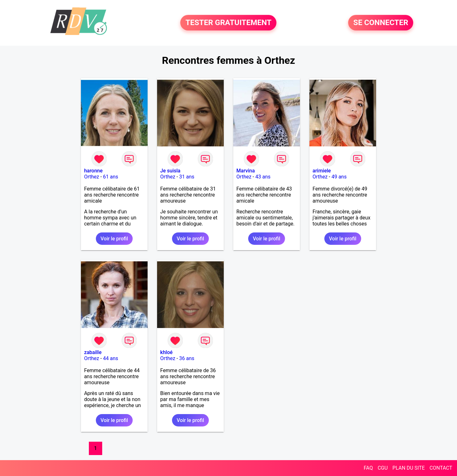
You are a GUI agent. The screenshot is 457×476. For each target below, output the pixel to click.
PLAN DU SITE (409, 468)
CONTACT (441, 468)
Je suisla (170, 171)
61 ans (111, 177)
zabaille (93, 352)
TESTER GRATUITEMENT (228, 23)
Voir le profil (114, 239)
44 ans (111, 358)
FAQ (368, 468)
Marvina (246, 171)
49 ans (339, 177)
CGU (383, 468)
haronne (93, 171)
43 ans (263, 177)
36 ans (187, 358)
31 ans (187, 177)
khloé (166, 352)
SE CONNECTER (381, 23)
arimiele (322, 171)
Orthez (92, 177)
